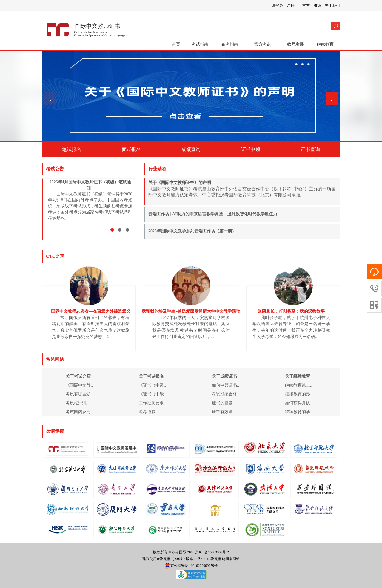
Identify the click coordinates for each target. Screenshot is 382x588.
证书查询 (310, 149)
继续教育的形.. (299, 394)
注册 (291, 6)
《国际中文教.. (79, 385)
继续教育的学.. (299, 412)
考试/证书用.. (78, 403)
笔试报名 (72, 149)
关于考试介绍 (78, 376)
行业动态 (157, 169)
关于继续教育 (298, 376)
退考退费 (147, 412)
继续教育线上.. (299, 385)
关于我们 (332, 6)
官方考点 (263, 44)
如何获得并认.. (299, 403)
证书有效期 (222, 412)
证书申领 (251, 149)
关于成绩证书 (224, 376)
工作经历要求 (151, 403)
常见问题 (55, 359)
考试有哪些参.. (79, 394)
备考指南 (230, 44)
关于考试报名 (151, 376)
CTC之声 (55, 256)
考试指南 (200, 44)
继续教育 (325, 44)
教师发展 (295, 44)
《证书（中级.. (152, 385)
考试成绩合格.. (225, 394)
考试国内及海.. (79, 412)
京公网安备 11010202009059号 (191, 566)
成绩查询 (191, 149)
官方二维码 (312, 6)
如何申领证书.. (225, 385)
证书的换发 (222, 403)
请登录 (277, 6)
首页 (176, 44)
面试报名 (131, 149)
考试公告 (55, 169)
